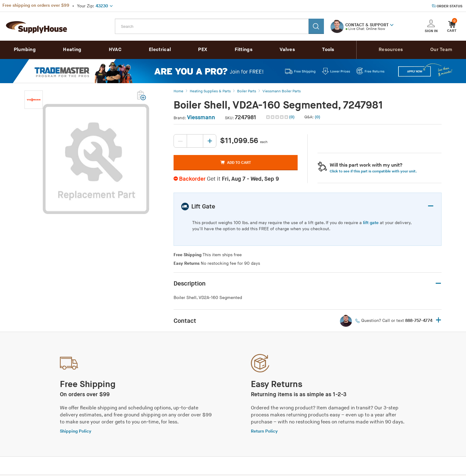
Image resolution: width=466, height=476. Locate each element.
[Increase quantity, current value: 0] (210, 141)
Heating (72, 50)
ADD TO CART (236, 163)
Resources (391, 50)
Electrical (160, 50)
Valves (287, 50)
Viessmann (201, 118)
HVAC (115, 50)
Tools (328, 50)
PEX (203, 50)
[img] (278, 117)
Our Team (441, 50)
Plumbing (25, 50)
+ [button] (438, 321)
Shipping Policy (76, 431)
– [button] (431, 206)
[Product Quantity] (195, 141)
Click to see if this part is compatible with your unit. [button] (373, 171)
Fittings (244, 50)
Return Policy (264, 431)
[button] (392, 24)
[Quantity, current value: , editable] (195, 141)
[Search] (316, 26)
